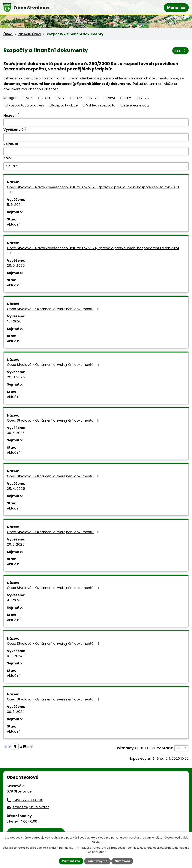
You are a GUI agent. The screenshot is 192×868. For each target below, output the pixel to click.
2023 (94, 98)
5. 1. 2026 (14, 321)
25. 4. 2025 (16, 489)
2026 (145, 98)
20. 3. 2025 (16, 544)
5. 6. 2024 (15, 205)
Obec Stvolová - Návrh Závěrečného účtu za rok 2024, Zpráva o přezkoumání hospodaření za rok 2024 (93, 250)
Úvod (8, 34)
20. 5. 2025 (16, 265)
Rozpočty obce (65, 105)
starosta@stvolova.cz (31, 807)
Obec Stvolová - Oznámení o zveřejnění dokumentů (54, 365)
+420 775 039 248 (28, 800)
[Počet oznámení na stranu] (181, 748)
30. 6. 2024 (16, 712)
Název (10, 115)
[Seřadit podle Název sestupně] (19, 115)
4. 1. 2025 (14, 600)
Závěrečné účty (137, 105)
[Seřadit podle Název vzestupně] (19, 114)
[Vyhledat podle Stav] (96, 166)
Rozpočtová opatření (26, 105)
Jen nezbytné (97, 861)
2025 (128, 98)
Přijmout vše (71, 861)
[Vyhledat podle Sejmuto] (96, 151)
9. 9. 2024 (15, 656)
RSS (181, 51)
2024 (111, 98)
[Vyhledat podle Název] (96, 122)
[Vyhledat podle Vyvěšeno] (96, 137)
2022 (78, 98)
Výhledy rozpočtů (101, 105)
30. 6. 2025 (16, 433)
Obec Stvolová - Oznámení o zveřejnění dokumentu (54, 309)
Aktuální (14, 224)
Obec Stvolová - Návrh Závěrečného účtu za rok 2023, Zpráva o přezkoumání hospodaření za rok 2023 (93, 189)
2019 (30, 98)
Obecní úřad (30, 34)
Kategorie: (12, 98)
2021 (62, 98)
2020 (46, 98)
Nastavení (122, 861)
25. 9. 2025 (16, 377)
